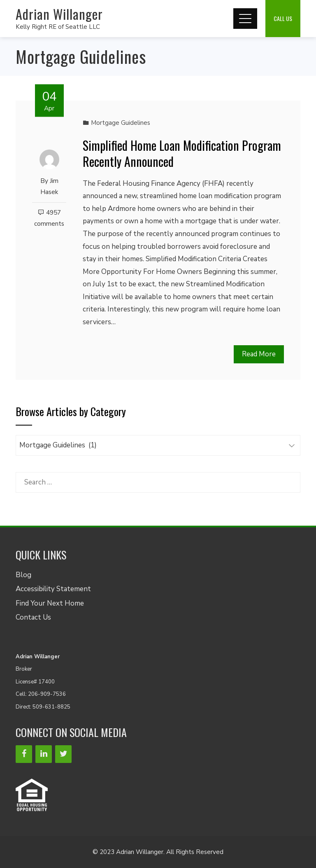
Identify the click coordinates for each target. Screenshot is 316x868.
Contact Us (33, 617)
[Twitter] (63, 754)
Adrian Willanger (59, 14)
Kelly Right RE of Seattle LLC (58, 27)
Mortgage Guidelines (121, 123)
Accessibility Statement (53, 589)
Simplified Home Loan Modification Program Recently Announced (182, 153)
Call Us (283, 18)
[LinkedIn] (44, 754)
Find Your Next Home (50, 603)
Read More (259, 354)
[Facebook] (24, 754)
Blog (23, 575)
